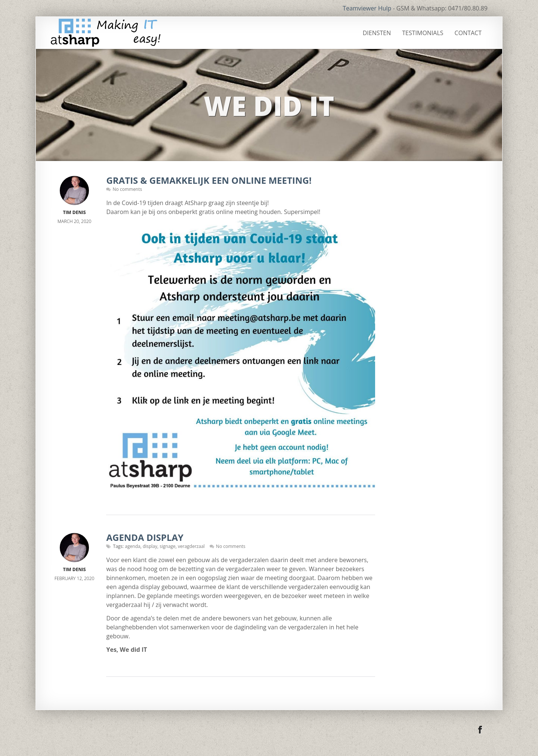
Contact (468, 33)
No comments (128, 189)
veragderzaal (191, 546)
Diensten (377, 33)
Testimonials (423, 33)
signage (168, 546)
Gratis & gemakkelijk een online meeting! (209, 180)
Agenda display (145, 537)
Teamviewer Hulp (367, 8)
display (150, 546)
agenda (132, 546)
